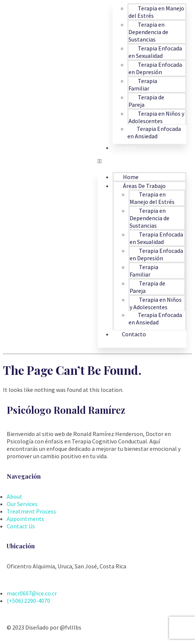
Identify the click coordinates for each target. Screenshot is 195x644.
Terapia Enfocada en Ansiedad (154, 132)
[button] (142, 161)
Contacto (125, 148)
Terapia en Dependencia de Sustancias (148, 32)
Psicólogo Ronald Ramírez (66, 410)
